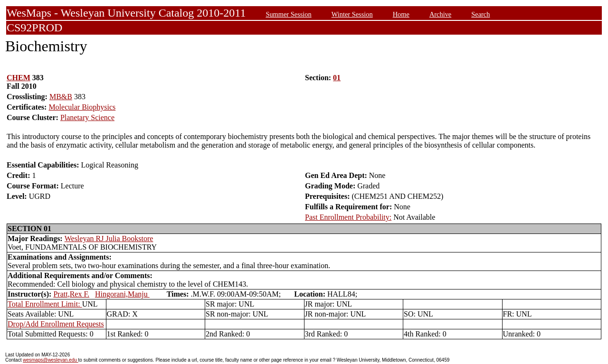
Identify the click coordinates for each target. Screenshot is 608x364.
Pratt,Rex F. (71, 294)
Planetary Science (87, 117)
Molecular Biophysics (82, 107)
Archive (440, 14)
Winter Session (352, 14)
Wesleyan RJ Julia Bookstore (109, 238)
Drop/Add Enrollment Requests (56, 324)
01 (337, 78)
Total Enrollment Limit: (45, 304)
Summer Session (288, 14)
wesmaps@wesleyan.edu (50, 360)
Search (480, 14)
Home (401, 14)
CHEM (19, 78)
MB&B (61, 97)
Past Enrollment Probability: (348, 217)
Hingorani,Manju (122, 294)
